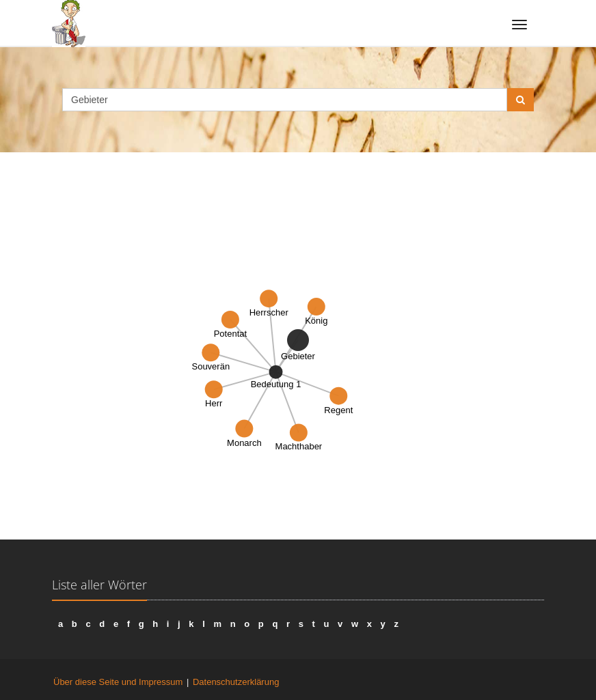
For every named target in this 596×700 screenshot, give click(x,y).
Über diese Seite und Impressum (118, 682)
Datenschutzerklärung (236, 682)
